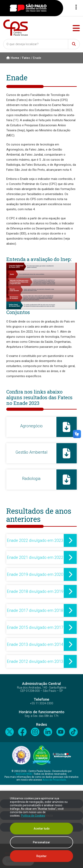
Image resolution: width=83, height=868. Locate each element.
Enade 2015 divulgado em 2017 (35, 627)
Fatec (26, 58)
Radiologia (31, 479)
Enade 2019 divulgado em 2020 (35, 574)
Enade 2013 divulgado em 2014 (35, 644)
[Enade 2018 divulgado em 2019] (70, 591)
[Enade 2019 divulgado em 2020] (70, 574)
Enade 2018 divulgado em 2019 (35, 591)
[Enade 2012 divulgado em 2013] (70, 661)
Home (13, 58)
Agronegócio (31, 426)
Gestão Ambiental (31, 452)
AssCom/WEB (24, 774)
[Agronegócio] (67, 427)
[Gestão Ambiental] (67, 453)
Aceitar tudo (42, 829)
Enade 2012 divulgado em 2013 (35, 661)
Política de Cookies (33, 816)
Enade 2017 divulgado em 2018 (35, 610)
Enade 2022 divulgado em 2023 (35, 540)
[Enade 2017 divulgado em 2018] (70, 610)
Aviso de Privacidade (54, 780)
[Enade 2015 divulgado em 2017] (70, 627)
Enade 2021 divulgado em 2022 (35, 557)
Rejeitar (41, 856)
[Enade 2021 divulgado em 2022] (70, 557)
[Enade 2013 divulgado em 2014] (70, 644)
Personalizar (42, 842)
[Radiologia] (67, 480)
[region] (41, 829)
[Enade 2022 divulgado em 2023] (70, 540)
